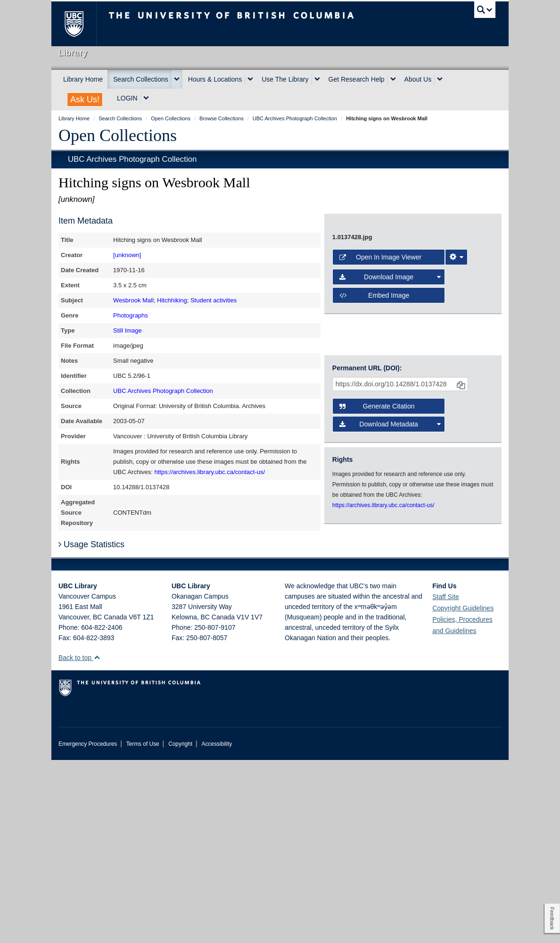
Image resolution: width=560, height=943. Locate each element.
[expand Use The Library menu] (317, 79)
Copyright (180, 927)
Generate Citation (377, 598)
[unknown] (127, 255)
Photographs (131, 315)
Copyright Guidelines (463, 791)
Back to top (79, 841)
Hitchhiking (172, 300)
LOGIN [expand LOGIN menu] (127, 98)
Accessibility (217, 927)
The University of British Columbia (81, 24)
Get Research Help (357, 79)
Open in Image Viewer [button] (380, 486)
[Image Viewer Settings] (456, 486)
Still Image (128, 330)
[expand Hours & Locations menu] (250, 79)
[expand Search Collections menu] (177, 79)
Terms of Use (143, 927)
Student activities (214, 300)
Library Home (83, 79)
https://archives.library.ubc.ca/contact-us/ (210, 472)
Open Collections (118, 135)
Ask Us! (85, 100)
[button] (97, 840)
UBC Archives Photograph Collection (132, 159)
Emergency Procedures (88, 927)
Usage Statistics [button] (91, 727)
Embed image (374, 525)
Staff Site (446, 780)
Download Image (390, 507)
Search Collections (141, 79)
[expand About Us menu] (440, 79)
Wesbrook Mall (133, 300)
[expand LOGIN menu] (146, 98)
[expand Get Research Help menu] (393, 79)
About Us (418, 79)
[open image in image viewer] (413, 341)
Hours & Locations (215, 79)
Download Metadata (390, 617)
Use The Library (285, 79)
